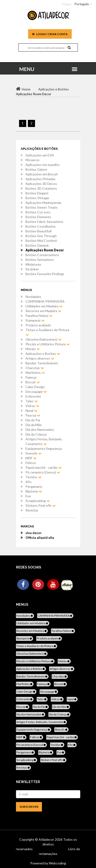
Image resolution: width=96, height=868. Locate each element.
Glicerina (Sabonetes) (43, 339)
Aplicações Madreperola (43, 203)
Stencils (33, 453)
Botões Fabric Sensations (44, 222)
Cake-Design (35, 387)
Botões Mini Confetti (41, 241)
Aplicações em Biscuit (42, 174)
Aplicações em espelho (43, 165)
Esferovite (33, 396)
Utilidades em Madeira (44, 306)
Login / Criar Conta (50, 34)
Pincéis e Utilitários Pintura (48, 344)
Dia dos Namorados (40, 429)
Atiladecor (47, 839)
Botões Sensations (40, 260)
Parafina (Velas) (39, 316)
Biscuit (33, 382)
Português (82, 4)
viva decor (34, 533)
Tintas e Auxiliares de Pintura (47, 332)
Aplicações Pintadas (40, 179)
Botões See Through (41, 236)
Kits (29, 482)
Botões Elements (38, 217)
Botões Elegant (37, 193)
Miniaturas (33, 264)
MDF (31, 458)
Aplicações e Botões (43, 354)
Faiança (31, 377)
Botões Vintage (37, 198)
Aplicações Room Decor (45, 250)
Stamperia (35, 320)
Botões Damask (37, 245)
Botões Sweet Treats (42, 207)
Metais (33, 349)
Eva (28, 496)
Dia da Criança (36, 434)
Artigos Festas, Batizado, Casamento (44, 441)
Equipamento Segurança (44, 448)
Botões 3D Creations (41, 188)
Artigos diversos (40, 358)
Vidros (32, 406)
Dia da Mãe (34, 425)
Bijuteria (34, 491)
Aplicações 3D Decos (41, 184)
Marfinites (35, 373)
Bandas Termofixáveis (42, 363)
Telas (32, 401)
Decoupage (36, 392)
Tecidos (33, 477)
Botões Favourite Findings (45, 274)
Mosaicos (33, 160)
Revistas (32, 510)
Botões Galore (36, 169)
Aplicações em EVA (40, 155)
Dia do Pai (33, 420)
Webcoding (57, 863)
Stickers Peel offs (41, 505)
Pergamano (34, 486)
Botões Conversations (42, 255)
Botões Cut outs (38, 212)
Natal (31, 411)
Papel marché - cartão (44, 467)
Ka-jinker (32, 269)
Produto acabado (38, 325)
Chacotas (35, 368)
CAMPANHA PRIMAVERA (45, 301)
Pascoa (33, 415)
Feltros (31, 463)
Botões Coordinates (41, 226)
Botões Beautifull (38, 231)
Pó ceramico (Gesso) (43, 472)
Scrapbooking (38, 501)
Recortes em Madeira (43, 311)
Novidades (33, 297)
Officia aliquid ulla (40, 537)
